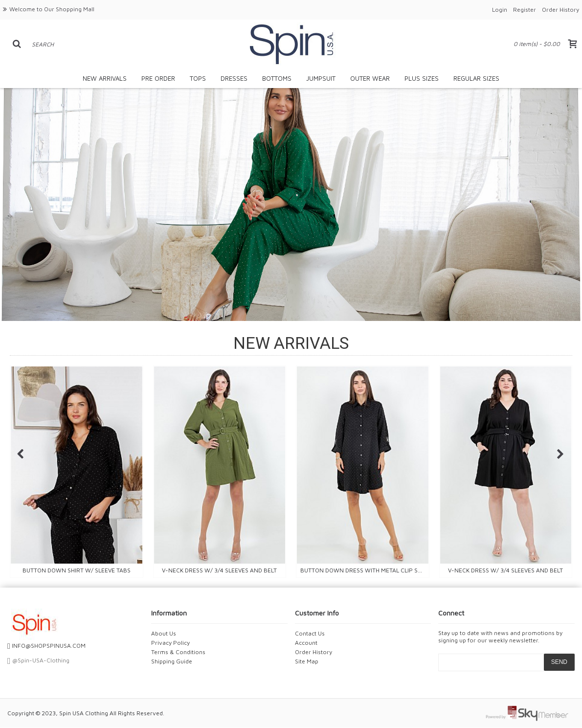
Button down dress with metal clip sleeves (364, 570)
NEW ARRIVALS (291, 343)
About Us (164, 633)
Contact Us (310, 633)
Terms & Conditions (178, 652)
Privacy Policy (170, 643)
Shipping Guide (172, 661)
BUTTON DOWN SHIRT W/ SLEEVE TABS (77, 570)
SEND (559, 662)
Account (306, 643)
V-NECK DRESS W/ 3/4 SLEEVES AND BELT (219, 570)
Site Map (307, 661)
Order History (313, 652)
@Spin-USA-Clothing (38, 660)
